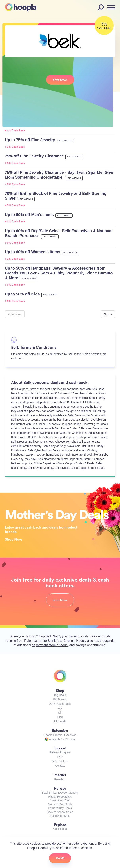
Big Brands (60, 699)
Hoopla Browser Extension (60, 735)
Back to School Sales (60, 812)
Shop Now (13, 539)
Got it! (60, 858)
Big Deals (60, 695)
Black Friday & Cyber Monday (60, 793)
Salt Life (53, 641)
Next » (108, 314)
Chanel (69, 641)
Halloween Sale (60, 816)
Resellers (60, 779)
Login (60, 708)
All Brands (60, 721)
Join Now (60, 600)
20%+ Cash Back (60, 704)
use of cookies (82, 848)
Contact (60, 766)
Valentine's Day (60, 800)
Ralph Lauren (34, 641)
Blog (60, 717)
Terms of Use (60, 761)
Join (60, 713)
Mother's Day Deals (60, 804)
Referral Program (60, 752)
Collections (60, 829)
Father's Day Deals (60, 808)
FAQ (60, 757)
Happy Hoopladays (60, 797)
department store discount (50, 645)
